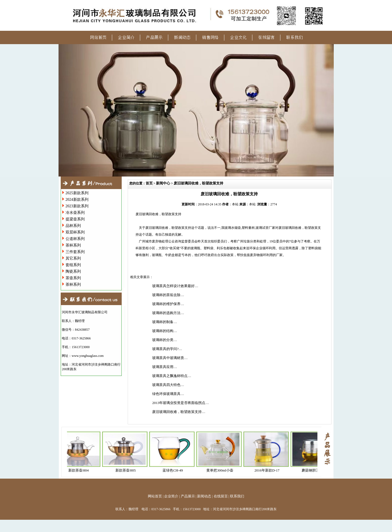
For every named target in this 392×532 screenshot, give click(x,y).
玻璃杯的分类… (165, 340)
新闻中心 (163, 183)
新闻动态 (204, 496)
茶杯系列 (73, 245)
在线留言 (221, 496)
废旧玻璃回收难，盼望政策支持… (179, 412)
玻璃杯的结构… (165, 331)
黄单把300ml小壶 (223, 470)
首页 (149, 183)
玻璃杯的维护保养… (168, 304)
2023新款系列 (77, 206)
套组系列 (73, 265)
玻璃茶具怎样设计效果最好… (175, 286)
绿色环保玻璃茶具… (168, 394)
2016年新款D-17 (270, 470)
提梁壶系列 (75, 219)
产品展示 (188, 496)
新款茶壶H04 (81, 470)
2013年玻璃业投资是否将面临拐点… (180, 403)
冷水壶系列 (75, 213)
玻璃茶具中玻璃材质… (170, 358)
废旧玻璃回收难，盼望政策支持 (198, 183)
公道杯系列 (75, 239)
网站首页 (155, 496)
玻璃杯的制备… (165, 322)
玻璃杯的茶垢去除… (168, 295)
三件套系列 (75, 252)
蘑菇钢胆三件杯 (317, 470)
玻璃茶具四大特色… (168, 385)
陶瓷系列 (73, 271)
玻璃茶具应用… (165, 367)
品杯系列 (73, 226)
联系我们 (237, 496)
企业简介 (171, 496)
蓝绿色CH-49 (176, 470)
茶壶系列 (73, 278)
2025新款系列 (77, 193)
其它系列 (73, 258)
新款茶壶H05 (128, 470)
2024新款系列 (77, 200)
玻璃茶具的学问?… (167, 349)
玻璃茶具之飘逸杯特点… (172, 376)
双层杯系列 (75, 232)
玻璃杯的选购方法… (168, 313)
